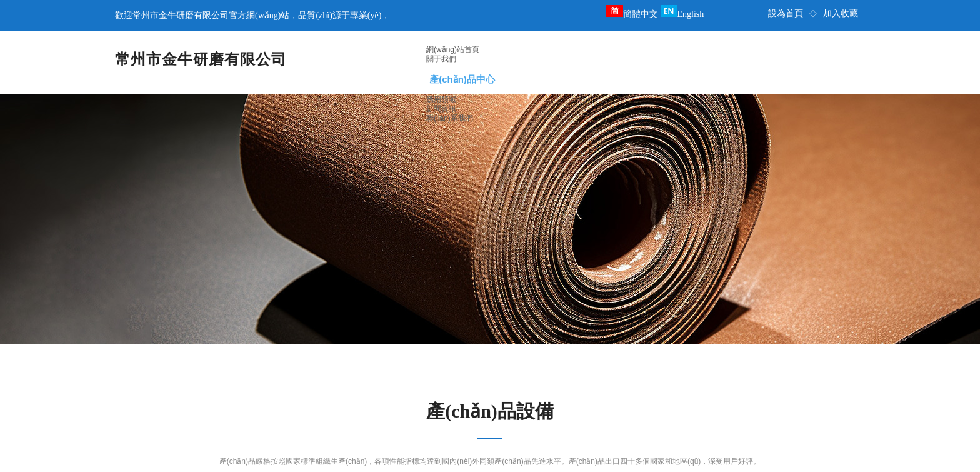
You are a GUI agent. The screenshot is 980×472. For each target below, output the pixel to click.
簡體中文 (632, 14)
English (682, 14)
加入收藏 (841, 13)
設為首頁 (786, 13)
